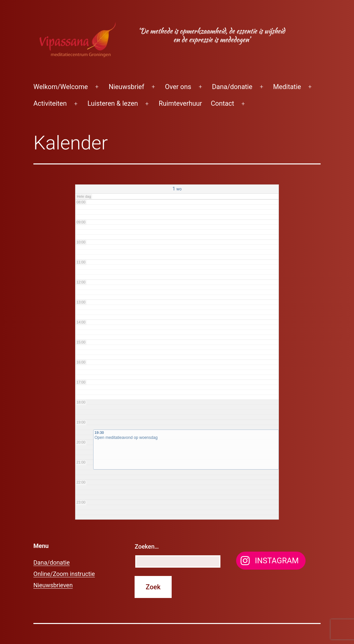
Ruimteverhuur (180, 103)
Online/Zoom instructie (64, 574)
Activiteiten (50, 103)
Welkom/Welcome (61, 87)
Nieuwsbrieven (53, 585)
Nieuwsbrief (126, 87)
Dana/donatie (232, 87)
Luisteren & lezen (113, 103)
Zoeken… (147, 546)
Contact (222, 103)
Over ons (178, 87)
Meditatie (287, 87)
